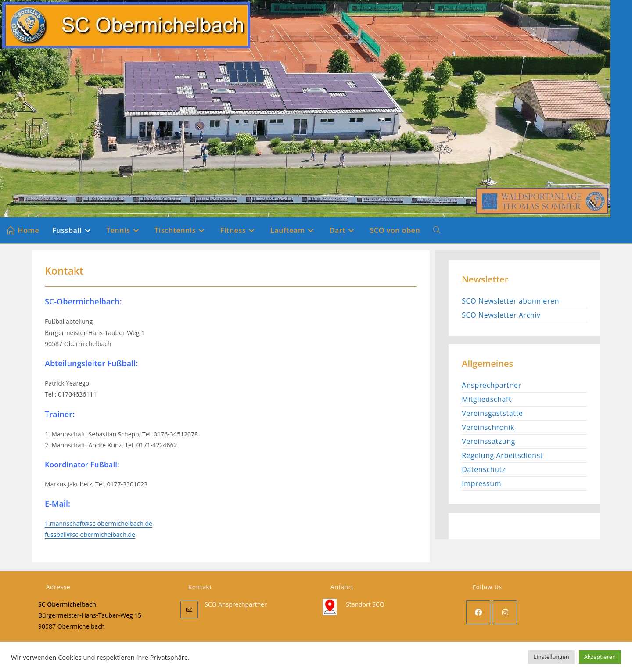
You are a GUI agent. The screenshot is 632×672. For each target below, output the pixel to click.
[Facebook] (478, 612)
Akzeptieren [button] (600, 657)
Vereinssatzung (488, 441)
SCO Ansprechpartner (236, 604)
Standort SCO (365, 604)
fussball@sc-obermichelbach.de (90, 534)
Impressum (481, 483)
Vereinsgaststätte (492, 413)
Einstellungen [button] (551, 657)
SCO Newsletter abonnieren (510, 301)
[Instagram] (505, 612)
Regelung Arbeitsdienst (502, 455)
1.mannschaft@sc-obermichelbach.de (99, 524)
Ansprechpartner (492, 385)
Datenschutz (484, 469)
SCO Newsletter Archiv (501, 315)
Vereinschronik (488, 427)
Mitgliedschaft (487, 399)
